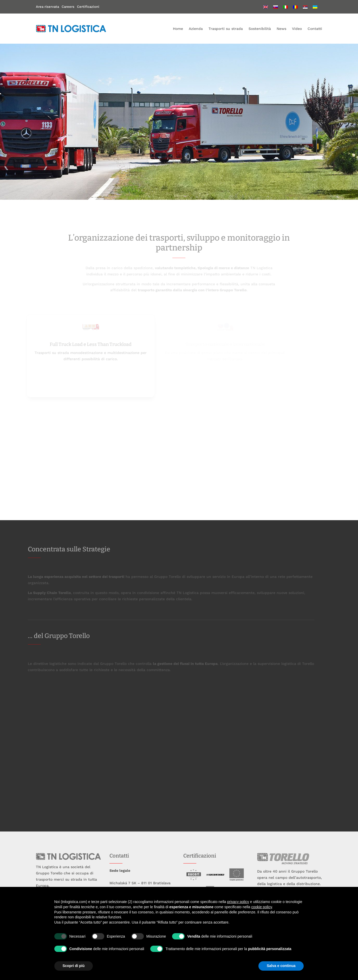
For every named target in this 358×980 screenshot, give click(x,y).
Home (178, 29)
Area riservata (47, 7)
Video (297, 29)
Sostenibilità (260, 29)
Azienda (196, 29)
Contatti (315, 29)
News (281, 29)
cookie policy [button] (261, 907)
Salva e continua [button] (281, 966)
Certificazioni (88, 7)
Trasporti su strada (226, 29)
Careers (68, 7)
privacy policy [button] (238, 902)
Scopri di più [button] (74, 966)
